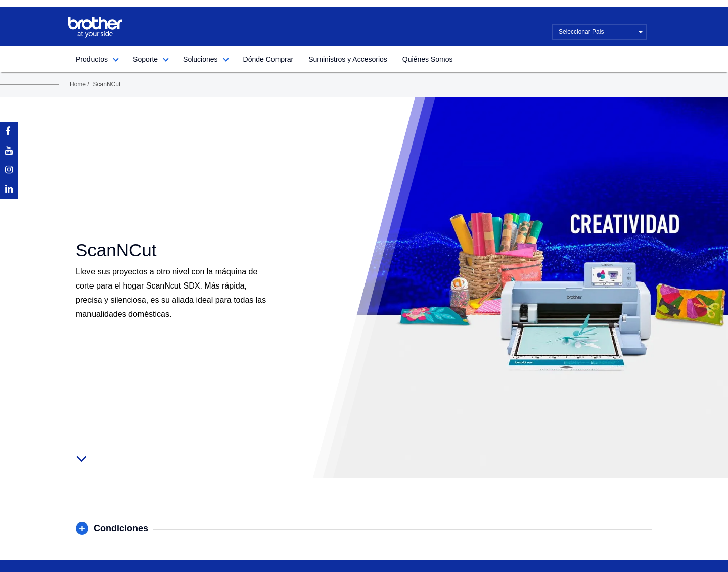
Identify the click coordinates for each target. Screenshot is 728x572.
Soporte (145, 59)
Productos (92, 59)
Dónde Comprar (268, 59)
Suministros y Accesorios (348, 59)
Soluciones (200, 59)
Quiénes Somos (428, 59)
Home (78, 84)
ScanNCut (107, 84)
